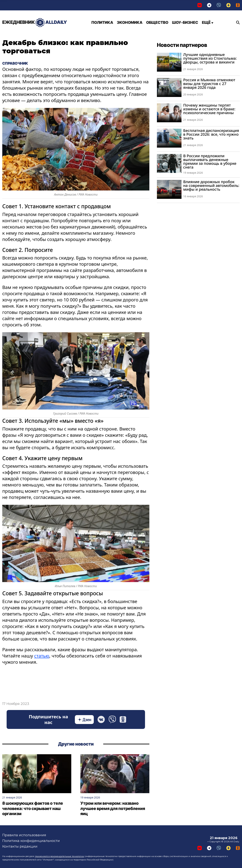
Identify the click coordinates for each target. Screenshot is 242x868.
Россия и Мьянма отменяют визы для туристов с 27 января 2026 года (209, 84)
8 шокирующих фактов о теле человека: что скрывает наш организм (33, 808)
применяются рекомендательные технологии (59, 856)
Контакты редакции (20, 846)
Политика (102, 22)
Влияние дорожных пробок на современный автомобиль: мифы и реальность (211, 185)
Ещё (208, 22)
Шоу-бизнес (185, 22)
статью (42, 656)
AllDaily (35, 23)
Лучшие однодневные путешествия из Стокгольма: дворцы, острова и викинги (210, 58)
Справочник (15, 63)
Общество (157, 22)
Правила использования (24, 835)
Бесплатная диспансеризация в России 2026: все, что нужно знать (211, 134)
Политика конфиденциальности (31, 841)
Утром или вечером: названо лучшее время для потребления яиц (113, 808)
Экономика (130, 22)
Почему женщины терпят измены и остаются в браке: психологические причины (209, 109)
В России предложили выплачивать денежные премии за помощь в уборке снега (210, 161)
